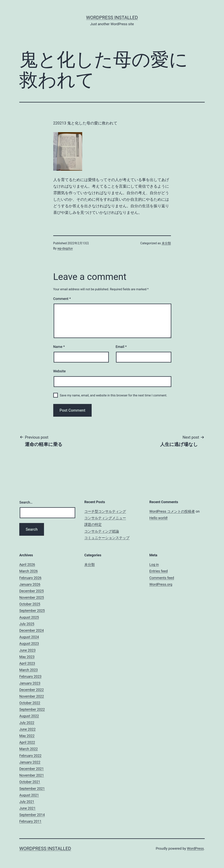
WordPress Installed (112, 18)
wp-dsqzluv (65, 248)
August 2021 (29, 795)
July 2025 (27, 624)
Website (60, 371)
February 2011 (30, 821)
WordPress (195, 848)
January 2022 (30, 762)
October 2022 (30, 703)
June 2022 (27, 729)
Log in (154, 565)
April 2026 (27, 565)
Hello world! (158, 518)
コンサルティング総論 (102, 531)
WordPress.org (161, 584)
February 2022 (30, 756)
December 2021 (32, 769)
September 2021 (32, 789)
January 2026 (30, 584)
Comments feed (162, 578)
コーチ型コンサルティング (105, 511)
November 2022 (32, 696)
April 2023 (27, 663)
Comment (62, 299)
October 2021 (30, 782)
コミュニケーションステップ (107, 538)
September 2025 (32, 611)
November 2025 (32, 597)
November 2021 (32, 775)
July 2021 (27, 802)
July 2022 (27, 723)
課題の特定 (93, 524)
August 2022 (29, 716)
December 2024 (32, 630)
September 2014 (32, 815)
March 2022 (29, 749)
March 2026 (29, 571)
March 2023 (29, 670)
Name (59, 347)
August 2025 (29, 617)
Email (121, 347)
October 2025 (30, 604)
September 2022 (32, 709)
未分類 (166, 243)
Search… (26, 502)
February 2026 (30, 578)
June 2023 (27, 650)
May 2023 (27, 657)
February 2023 (30, 676)
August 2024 (29, 637)
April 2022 (27, 742)
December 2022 (32, 690)
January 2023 (30, 683)
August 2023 (29, 643)
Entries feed (158, 571)
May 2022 (27, 736)
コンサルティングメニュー (105, 518)
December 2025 (32, 591)
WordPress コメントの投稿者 (172, 511)
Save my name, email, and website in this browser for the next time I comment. (114, 395)
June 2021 (27, 808)
